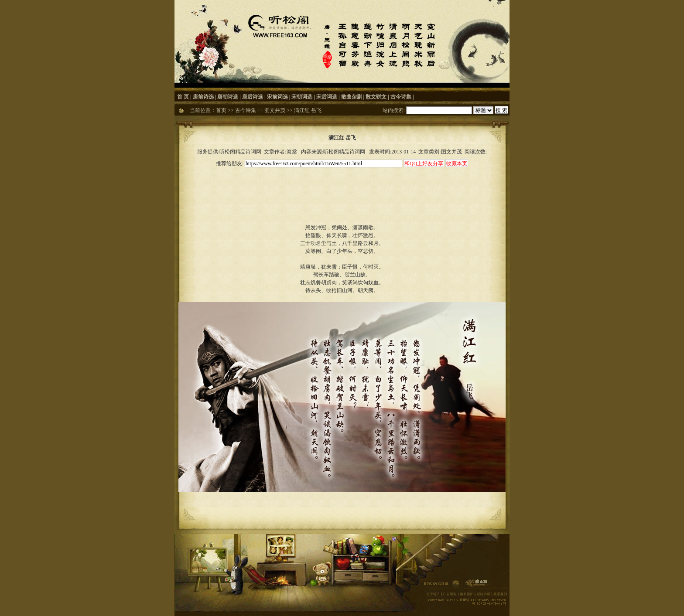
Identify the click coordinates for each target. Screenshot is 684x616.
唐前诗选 (203, 97)
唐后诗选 (253, 97)
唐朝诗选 (228, 97)
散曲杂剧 (352, 97)
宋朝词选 (302, 97)
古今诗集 (401, 97)
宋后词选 (327, 97)
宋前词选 (277, 97)
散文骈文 (376, 97)
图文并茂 (275, 110)
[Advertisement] (342, 188)
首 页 (183, 97)
